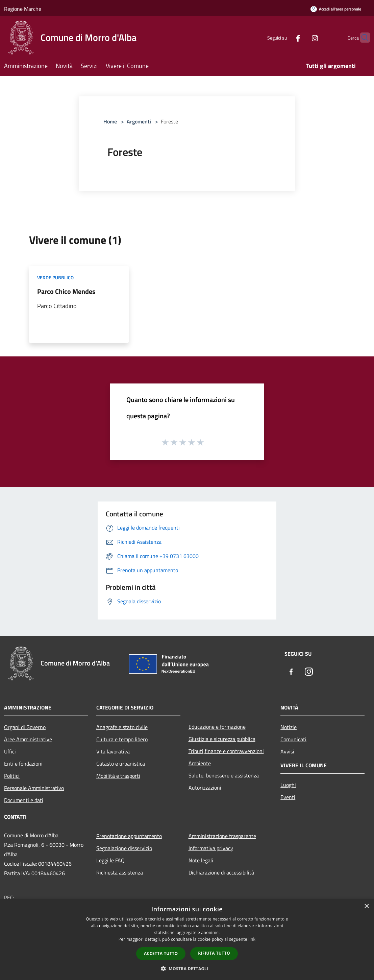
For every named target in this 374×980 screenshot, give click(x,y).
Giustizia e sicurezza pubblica (222, 739)
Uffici (10, 751)
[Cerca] (362, 38)
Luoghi (288, 785)
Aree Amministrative (28, 739)
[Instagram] (302, 37)
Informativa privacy (211, 848)
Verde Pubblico (55, 277)
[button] (187, 969)
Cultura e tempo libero (122, 739)
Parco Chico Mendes (66, 291)
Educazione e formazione (217, 727)
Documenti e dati (24, 800)
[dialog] (187, 940)
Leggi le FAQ (110, 860)
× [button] (366, 906)
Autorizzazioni (205, 788)
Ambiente (200, 763)
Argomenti (139, 121)
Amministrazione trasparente (222, 836)
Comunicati (293, 739)
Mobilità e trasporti (118, 776)
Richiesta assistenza (120, 872)
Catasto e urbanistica (121, 764)
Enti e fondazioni (23, 764)
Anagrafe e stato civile (122, 727)
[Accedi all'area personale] (336, 9)
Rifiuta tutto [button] (214, 953)
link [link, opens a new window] (252, 939)
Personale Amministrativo (34, 788)
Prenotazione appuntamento (129, 836)
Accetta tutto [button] (161, 953)
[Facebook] (285, 37)
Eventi (288, 797)
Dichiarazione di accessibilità (221, 872)
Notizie (289, 727)
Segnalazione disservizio (124, 848)
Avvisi (287, 751)
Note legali (201, 860)
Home (110, 121)
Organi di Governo (25, 727)
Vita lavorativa (113, 751)
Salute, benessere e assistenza (224, 775)
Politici (12, 776)
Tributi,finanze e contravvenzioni (226, 751)
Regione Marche (23, 9)
